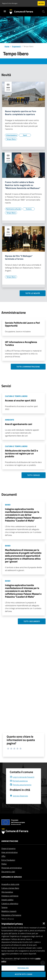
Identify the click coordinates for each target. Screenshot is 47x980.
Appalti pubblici (7, 905)
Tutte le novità (33, 293)
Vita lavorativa (7, 898)
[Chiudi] (44, 923)
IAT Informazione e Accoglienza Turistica (21, 343)
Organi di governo (8, 854)
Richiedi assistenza (19, 787)
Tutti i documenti (32, 621)
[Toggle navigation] (5, 11)
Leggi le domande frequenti (22, 783)
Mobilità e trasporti (9, 917)
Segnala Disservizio (19, 802)
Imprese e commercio (10, 902)
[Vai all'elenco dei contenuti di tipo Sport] (25, 135)
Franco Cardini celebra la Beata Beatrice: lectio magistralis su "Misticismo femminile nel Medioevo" (23, 185)
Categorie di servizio (12, 883)
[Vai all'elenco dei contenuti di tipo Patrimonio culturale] (13, 209)
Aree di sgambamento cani (19, 424)
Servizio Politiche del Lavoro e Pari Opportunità (22, 324)
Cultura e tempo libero (10, 894)
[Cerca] (43, 12)
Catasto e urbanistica (10, 909)
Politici (4, 870)
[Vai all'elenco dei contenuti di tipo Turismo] (29, 209)
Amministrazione (10, 847)
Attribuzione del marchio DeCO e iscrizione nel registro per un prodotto (21, 453)
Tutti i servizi (34, 475)
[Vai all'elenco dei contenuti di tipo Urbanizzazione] (11, 135)
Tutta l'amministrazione (28, 367)
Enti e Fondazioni (8, 866)
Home (7, 46)
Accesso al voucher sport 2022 (20, 400)
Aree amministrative (10, 858)
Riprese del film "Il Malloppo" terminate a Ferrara (19, 258)
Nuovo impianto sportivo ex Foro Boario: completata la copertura (21, 113)
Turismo (4, 913)
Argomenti (16, 46)
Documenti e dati (8, 877)
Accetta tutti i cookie (24, 974)
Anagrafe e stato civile (10, 890)
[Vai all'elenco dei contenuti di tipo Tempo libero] (11, 139)
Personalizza (23, 968)
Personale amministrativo (12, 873)
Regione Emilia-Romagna (10, 3)
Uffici (3, 862)
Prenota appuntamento (21, 790)
